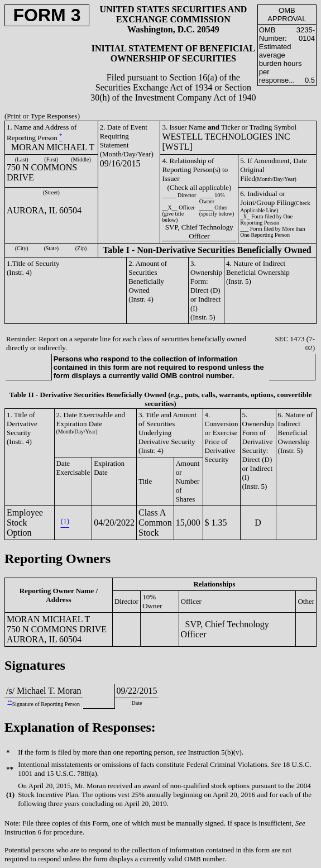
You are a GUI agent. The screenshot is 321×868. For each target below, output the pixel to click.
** (9, 702)
